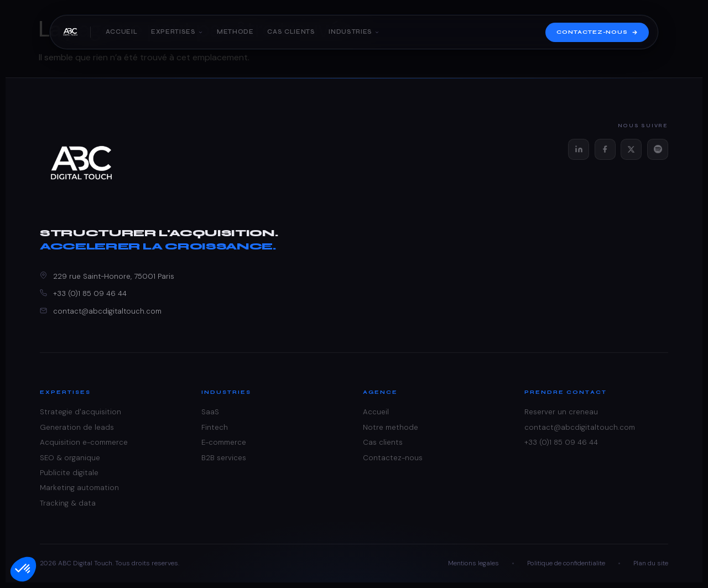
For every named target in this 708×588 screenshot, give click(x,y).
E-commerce (224, 442)
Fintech (215, 427)
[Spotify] (658, 149)
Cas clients (291, 32)
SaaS (210, 412)
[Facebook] (605, 149)
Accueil (122, 32)
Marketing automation (79, 488)
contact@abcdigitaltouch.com (107, 311)
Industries (354, 32)
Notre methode (391, 427)
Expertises (177, 32)
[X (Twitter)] (631, 149)
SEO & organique (70, 458)
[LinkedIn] (579, 149)
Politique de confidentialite (566, 563)
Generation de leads (77, 427)
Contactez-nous (597, 32)
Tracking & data (68, 503)
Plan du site (651, 563)
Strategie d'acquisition (80, 412)
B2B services (224, 458)
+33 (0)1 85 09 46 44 (90, 293)
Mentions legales (473, 563)
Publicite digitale (69, 473)
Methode (235, 32)
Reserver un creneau (561, 412)
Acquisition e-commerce (84, 442)
